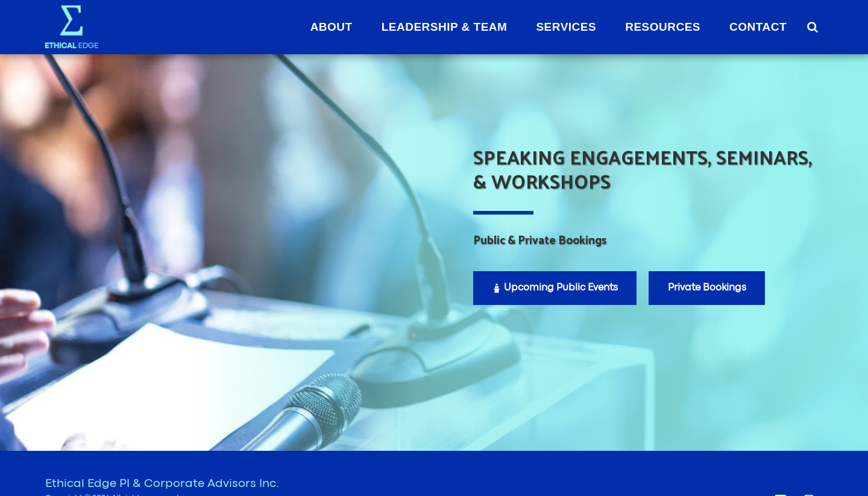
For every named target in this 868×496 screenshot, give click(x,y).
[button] (812, 27)
